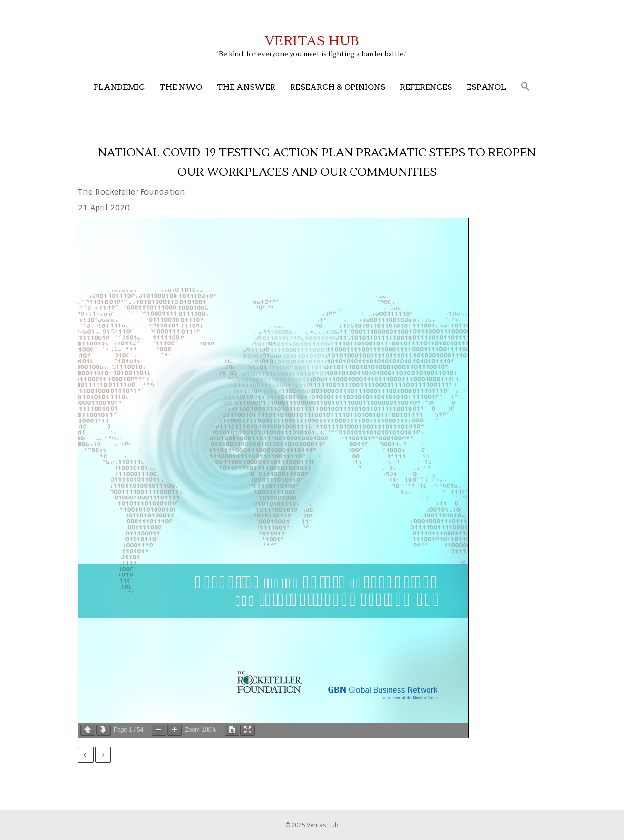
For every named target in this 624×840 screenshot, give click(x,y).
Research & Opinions (338, 87)
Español (486, 87)
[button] (526, 87)
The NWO (181, 87)
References (426, 87)
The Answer (246, 87)
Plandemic (119, 87)
